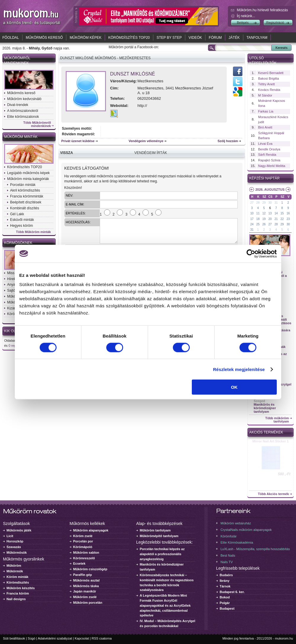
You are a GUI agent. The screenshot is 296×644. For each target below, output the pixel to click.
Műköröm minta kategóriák (28, 179)
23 (288, 219)
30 (270, 203)
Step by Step (169, 38)
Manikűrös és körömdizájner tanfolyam (265, 408)
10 (252, 213)
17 (252, 219)
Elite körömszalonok (23, 117)
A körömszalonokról (23, 111)
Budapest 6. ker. (232, 592)
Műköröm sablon (86, 553)
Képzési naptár (264, 178)
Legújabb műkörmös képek (28, 173)
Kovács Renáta (269, 90)
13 (270, 213)
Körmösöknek (18, 243)
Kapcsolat (82, 638)
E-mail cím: (75, 204)
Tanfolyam (257, 38)
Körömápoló (83, 547)
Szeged (259, 401)
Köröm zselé (83, 536)
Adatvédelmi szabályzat (55, 638)
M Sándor (265, 95)
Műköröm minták (21, 137)
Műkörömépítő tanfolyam (159, 536)
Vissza (66, 153)
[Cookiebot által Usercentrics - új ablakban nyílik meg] (251, 253)
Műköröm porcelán (88, 603)
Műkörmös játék (19, 530)
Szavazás (14, 547)
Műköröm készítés (21, 588)
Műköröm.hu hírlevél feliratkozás (262, 10)
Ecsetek (79, 563)
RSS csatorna (102, 638)
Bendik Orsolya (269, 149)
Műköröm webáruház (236, 523)
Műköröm (14, 566)
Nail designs (16, 599)
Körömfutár (229, 536)
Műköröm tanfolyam (155, 530)
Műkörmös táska (86, 586)
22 (282, 219)
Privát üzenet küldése (78, 141)
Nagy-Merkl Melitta (272, 166)
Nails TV (227, 562)
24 (252, 224)
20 (270, 219)
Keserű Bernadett (271, 73)
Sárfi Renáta (267, 155)
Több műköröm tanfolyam (277, 420)
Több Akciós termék (273, 494)
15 (282, 213)
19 (264, 219)
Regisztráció (275, 23)
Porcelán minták (23, 185)
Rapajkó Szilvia (269, 160)
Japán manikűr (85, 591)
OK (234, 387)
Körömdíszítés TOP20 (129, 38)
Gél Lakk (17, 214)
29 (264, 203)
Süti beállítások (14, 638)
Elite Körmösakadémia (237, 542)
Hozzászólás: (78, 222)
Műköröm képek (85, 38)
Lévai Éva (265, 144)
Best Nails (228, 555)
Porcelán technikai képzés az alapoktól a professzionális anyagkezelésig (162, 554)
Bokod (225, 597)
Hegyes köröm (21, 226)
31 (276, 203)
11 (258, 213)
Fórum (215, 38)
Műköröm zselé (85, 597)
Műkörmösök (17, 553)
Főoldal (11, 38)
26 (264, 224)
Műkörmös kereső (44, 38)
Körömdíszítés (18, 582)
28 (258, 203)
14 (276, 213)
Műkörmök (15, 571)
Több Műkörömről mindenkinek (37, 124)
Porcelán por (83, 541)
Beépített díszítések (26, 202)
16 (288, 213)
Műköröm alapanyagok (91, 530)
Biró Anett (265, 127)
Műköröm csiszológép (90, 569)
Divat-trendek (18, 105)
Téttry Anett (266, 84)
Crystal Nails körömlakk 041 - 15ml (271, 443)
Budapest (227, 608)
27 (252, 203)
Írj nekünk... (246, 16)
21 (276, 219)
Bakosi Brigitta (268, 78)
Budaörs (226, 575)
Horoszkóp (15, 541)
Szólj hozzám (228, 141)
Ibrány (225, 581)
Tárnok (225, 586)
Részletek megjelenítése (239, 369)
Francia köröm (18, 593)
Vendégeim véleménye (146, 141)
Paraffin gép (83, 575)
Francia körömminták (27, 196)
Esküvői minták (22, 220)
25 (258, 224)
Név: (69, 195)
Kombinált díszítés (25, 208)
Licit (10, 536)
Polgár (225, 603)
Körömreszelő (84, 558)
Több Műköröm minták (33, 232)
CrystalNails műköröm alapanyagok (246, 530)
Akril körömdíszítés (25, 190)
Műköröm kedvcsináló (24, 99)
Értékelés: (76, 213)
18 (258, 219)
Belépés (243, 23)
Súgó (32, 638)
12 (264, 213)
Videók (195, 38)
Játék (234, 38)
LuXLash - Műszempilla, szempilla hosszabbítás (255, 549)
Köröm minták (17, 577)
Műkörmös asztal (86, 580)
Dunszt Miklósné (133, 74)
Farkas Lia (266, 111)
